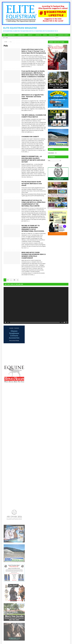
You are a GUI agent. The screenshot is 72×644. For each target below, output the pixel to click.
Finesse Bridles (52, 35)
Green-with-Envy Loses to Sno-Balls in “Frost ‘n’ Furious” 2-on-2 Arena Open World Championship (34, 51)
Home (4, 35)
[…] (31, 66)
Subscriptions (11, 35)
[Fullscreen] (67, 322)
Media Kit (30, 35)
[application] (36, 305)
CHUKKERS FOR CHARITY (30, 137)
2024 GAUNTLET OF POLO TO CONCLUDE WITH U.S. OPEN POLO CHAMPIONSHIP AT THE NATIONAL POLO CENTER (33, 203)
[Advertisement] (58, 246)
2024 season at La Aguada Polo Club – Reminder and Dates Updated (33, 97)
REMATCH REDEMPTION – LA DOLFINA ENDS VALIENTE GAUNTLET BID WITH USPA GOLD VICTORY (33, 159)
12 (14, 280)
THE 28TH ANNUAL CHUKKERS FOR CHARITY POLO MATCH (34, 116)
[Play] (5, 322)
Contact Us (38, 35)
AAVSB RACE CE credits (63, 35)
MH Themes (28, 641)
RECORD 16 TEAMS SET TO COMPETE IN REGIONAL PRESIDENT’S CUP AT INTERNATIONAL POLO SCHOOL (33, 228)
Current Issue (21, 35)
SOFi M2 (45, 35)
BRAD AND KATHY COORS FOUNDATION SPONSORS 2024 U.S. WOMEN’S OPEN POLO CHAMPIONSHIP (34, 255)
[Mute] (64, 322)
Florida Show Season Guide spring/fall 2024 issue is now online (32, 184)
